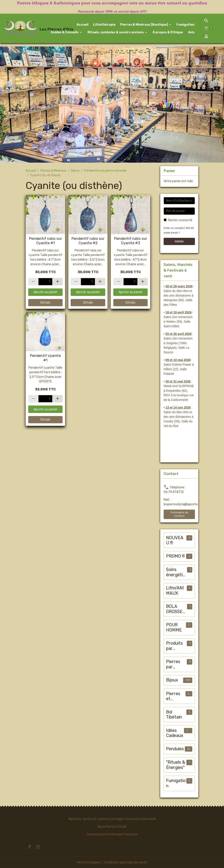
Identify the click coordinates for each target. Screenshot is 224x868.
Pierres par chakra (173, 664)
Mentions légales (89, 862)
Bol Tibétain (174, 715)
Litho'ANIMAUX (175, 591)
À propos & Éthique (167, 32)
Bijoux (75, 171)
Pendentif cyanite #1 (45, 358)
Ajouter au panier (45, 292)
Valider (179, 241)
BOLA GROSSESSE (176, 609)
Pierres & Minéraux (53, 171)
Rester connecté (180, 220)
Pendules (175, 749)
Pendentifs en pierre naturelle (105, 171)
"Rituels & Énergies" (176, 765)
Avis (191, 32)
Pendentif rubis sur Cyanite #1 (45, 241)
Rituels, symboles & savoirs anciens (116, 32)
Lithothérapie (104, 25)
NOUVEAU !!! (175, 540)
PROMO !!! (175, 556)
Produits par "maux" (174, 646)
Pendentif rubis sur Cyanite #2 (88, 241)
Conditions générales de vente (126, 862)
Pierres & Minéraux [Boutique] (144, 25)
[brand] (23, 28)
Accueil (82, 25)
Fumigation (185, 25)
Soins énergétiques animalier (176, 572)
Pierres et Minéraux (175, 696)
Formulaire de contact (179, 514)
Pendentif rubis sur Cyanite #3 (131, 241)
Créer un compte (174, 228)
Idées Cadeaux (175, 733)
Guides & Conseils (65, 32)
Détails (45, 303)
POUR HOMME (174, 627)
